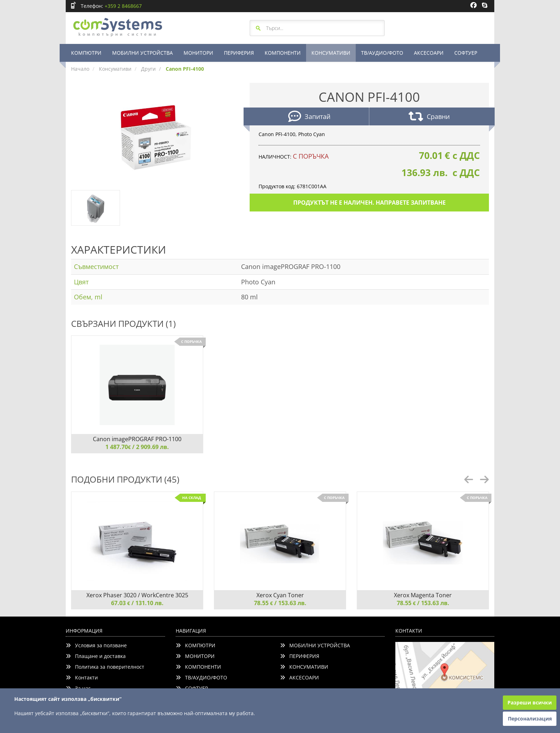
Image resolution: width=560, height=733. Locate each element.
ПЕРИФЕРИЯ (239, 53)
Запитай (309, 117)
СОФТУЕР (466, 53)
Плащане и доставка (96, 656)
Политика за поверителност (105, 667)
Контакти (82, 677)
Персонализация (530, 719)
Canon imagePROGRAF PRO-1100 (137, 439)
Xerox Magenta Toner (423, 595)
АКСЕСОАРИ (429, 53)
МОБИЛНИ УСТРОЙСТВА (142, 53)
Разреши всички (530, 702)
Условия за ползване (96, 645)
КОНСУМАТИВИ (331, 53)
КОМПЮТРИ (86, 53)
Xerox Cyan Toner (280, 595)
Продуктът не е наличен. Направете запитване (369, 203)
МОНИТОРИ (198, 53)
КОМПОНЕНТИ (283, 53)
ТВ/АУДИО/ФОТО (382, 53)
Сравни (429, 117)
